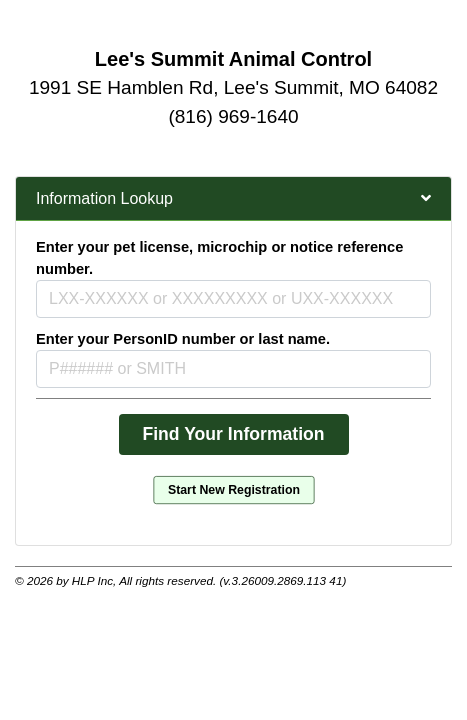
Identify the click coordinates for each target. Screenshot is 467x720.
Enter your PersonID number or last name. (183, 339)
